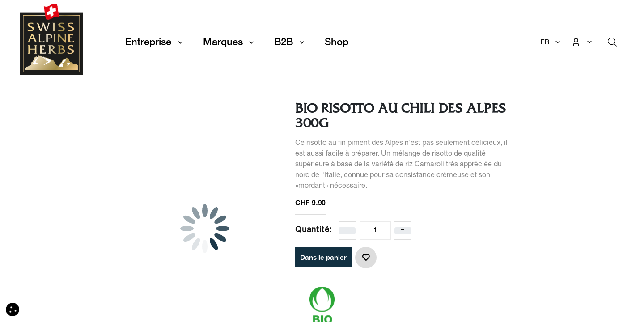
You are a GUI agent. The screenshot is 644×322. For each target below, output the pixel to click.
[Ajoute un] (347, 231)
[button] (366, 258)
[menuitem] (337, 42)
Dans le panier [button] (323, 257)
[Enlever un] (403, 231)
